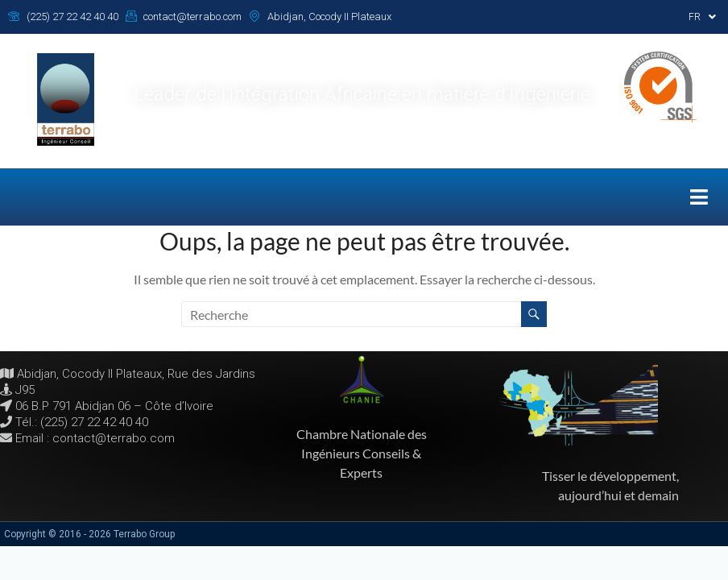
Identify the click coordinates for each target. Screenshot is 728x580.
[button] (702, 17)
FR (702, 17)
